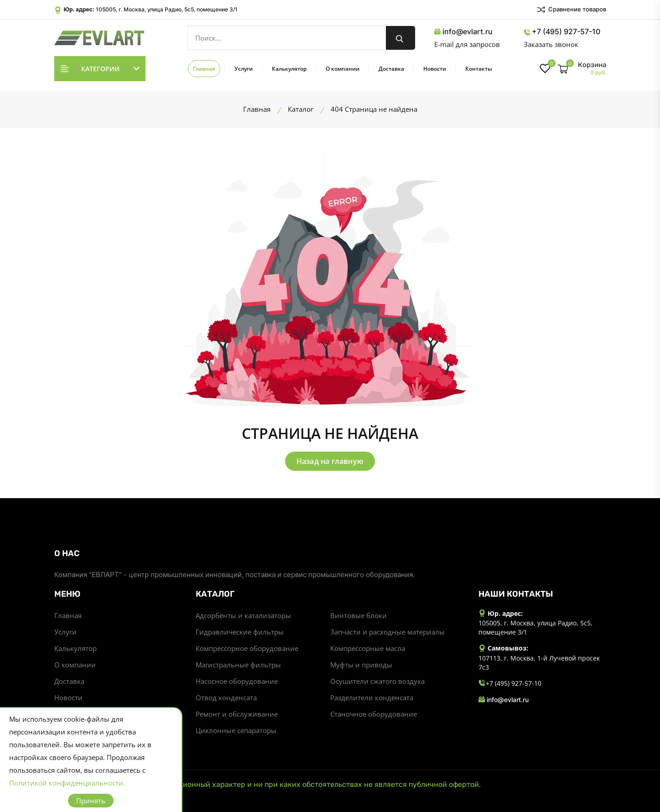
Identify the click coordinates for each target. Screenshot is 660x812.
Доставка (391, 69)
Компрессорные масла (368, 648)
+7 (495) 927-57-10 (562, 32)
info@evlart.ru (463, 32)
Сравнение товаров (571, 10)
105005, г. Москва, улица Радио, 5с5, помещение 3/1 (167, 9)
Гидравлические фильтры (240, 632)
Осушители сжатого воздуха (377, 681)
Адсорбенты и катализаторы (243, 615)
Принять (91, 801)
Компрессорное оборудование (247, 648)
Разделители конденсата (372, 697)
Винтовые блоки (359, 615)
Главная (204, 69)
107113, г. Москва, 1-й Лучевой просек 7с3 (539, 663)
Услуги (244, 69)
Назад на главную (330, 461)
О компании (343, 69)
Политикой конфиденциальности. (67, 783)
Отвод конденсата (226, 697)
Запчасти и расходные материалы (387, 632)
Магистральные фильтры (238, 665)
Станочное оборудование (374, 714)
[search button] (400, 38)
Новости (435, 69)
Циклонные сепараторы (236, 730)
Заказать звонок (551, 44)
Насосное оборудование (237, 681)
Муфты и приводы (361, 665)
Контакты (479, 69)
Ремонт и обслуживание (237, 714)
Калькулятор (289, 69)
